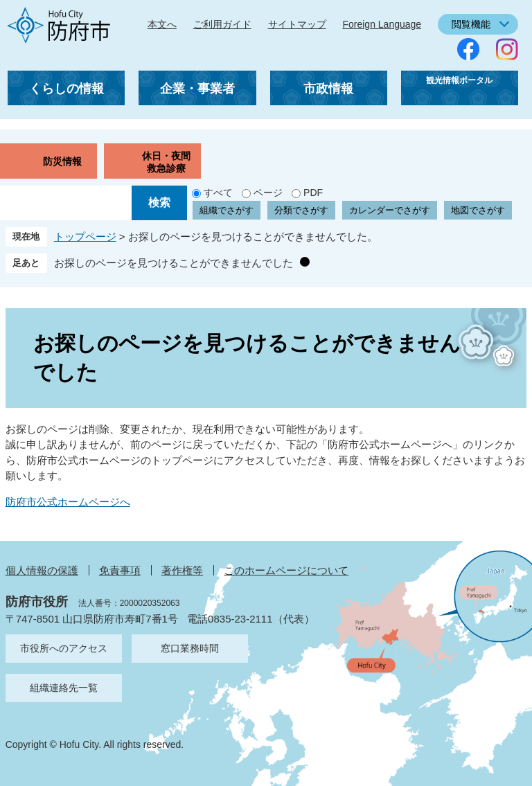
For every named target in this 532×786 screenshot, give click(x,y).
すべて (218, 193)
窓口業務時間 (190, 648)
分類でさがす (301, 210)
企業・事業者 (197, 89)
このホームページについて (286, 570)
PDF (313, 193)
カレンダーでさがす (390, 210)
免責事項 (120, 570)
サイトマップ (297, 24)
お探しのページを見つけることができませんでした (174, 263)
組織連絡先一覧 (64, 688)
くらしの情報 (66, 89)
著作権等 (182, 570)
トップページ (85, 236)
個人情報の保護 (42, 570)
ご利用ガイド (222, 24)
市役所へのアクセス (64, 648)
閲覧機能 (471, 24)
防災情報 (62, 161)
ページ (268, 193)
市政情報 (328, 89)
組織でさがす (227, 210)
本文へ (162, 24)
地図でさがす (478, 210)
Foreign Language (382, 24)
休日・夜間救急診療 (166, 162)
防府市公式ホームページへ (68, 502)
